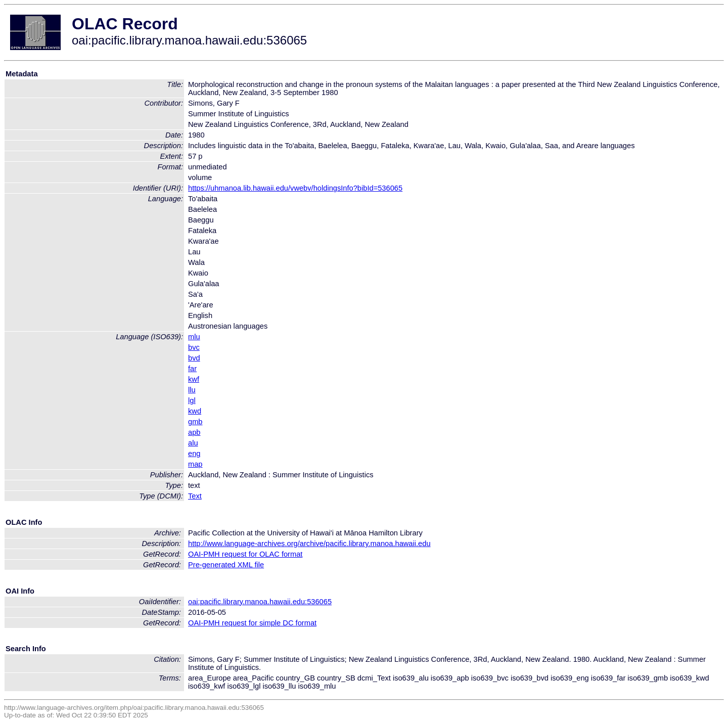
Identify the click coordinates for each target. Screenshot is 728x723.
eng (194, 454)
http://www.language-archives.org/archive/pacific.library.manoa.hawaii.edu (309, 544)
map (195, 464)
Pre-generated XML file (226, 565)
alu (193, 443)
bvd (194, 358)
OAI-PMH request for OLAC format (245, 554)
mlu (194, 337)
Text (195, 496)
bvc (194, 347)
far (192, 369)
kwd (195, 411)
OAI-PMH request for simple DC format (252, 623)
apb (194, 432)
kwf (194, 379)
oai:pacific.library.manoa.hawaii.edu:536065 (260, 602)
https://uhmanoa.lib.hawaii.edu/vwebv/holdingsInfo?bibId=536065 (295, 188)
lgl (192, 400)
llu (192, 390)
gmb (195, 422)
